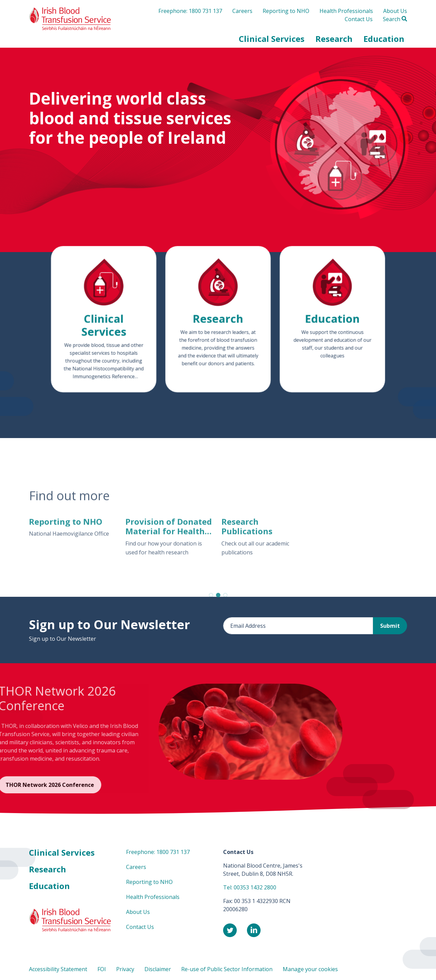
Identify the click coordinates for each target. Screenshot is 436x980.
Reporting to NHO (286, 11)
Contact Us (359, 19)
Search (395, 19)
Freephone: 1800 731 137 (190, 11)
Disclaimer (158, 969)
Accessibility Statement (58, 969)
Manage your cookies (310, 969)
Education (49, 886)
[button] (272, 39)
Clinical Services (62, 852)
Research (48, 869)
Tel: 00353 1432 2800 (250, 887)
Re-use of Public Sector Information (227, 969)
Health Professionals (346, 11)
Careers (242, 11)
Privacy (125, 969)
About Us (395, 11)
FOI (102, 969)
